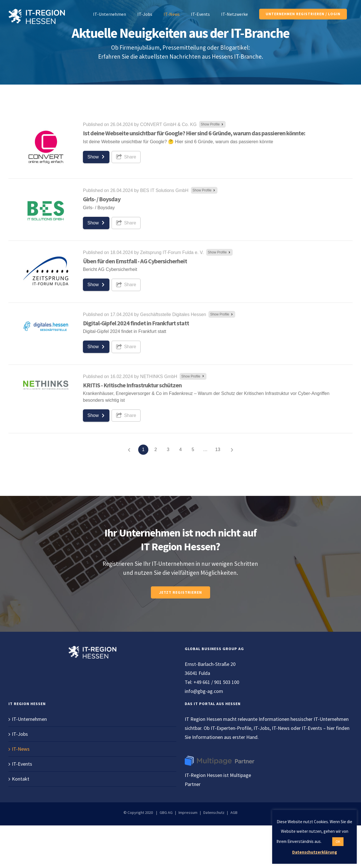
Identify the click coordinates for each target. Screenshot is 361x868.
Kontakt (21, 779)
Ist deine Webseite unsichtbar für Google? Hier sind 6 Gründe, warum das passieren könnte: (194, 133)
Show (97, 157)
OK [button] (338, 842)
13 (218, 450)
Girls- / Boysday (102, 199)
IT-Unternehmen (29, 719)
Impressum (188, 812)
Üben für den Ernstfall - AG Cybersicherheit (135, 261)
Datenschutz (214, 812)
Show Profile (213, 124)
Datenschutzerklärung (315, 852)
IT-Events (22, 764)
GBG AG (166, 812)
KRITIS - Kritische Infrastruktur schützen (132, 385)
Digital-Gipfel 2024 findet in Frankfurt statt (136, 323)
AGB (234, 812)
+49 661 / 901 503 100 (216, 682)
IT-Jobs (20, 734)
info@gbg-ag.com (204, 691)
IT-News (21, 749)
